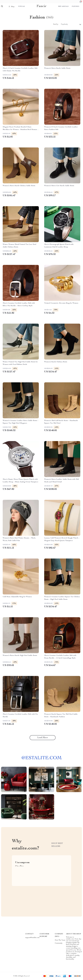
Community (59, 943)
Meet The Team (60, 940)
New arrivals (63, 6)
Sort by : (56, 24)
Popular (22, 6)
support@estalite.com (32, 938)
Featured (75, 6)
